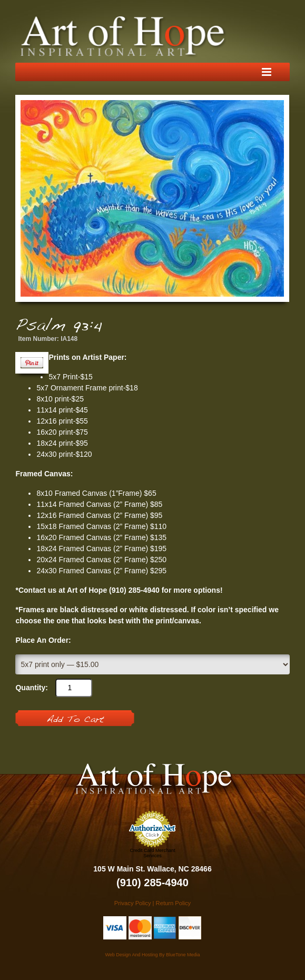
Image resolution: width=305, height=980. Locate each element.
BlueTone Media (183, 955)
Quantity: (31, 688)
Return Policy (174, 903)
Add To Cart (75, 720)
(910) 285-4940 (152, 883)
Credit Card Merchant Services (152, 853)
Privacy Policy (133, 903)
